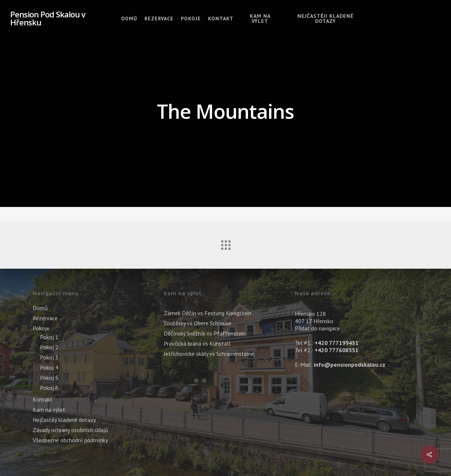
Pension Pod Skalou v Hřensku (48, 18)
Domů (129, 19)
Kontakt (221, 19)
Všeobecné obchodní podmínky (70, 440)
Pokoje (191, 19)
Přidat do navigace (317, 328)
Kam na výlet (260, 19)
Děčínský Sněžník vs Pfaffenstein (205, 333)
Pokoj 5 (49, 378)
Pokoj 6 (49, 388)
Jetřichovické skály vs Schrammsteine (209, 354)
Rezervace (159, 19)
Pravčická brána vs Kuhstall (197, 343)
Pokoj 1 (49, 337)
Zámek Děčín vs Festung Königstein (208, 313)
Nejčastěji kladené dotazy (326, 19)
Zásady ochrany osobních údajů (70, 430)
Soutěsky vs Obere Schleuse (198, 323)
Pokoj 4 (49, 367)
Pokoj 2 (49, 347)
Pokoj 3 (49, 357)
